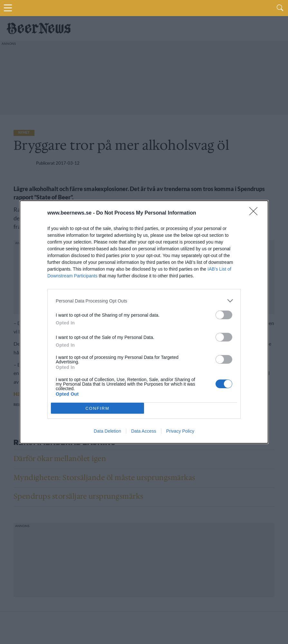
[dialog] (144, 322)
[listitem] (144, 301)
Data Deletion (107, 431)
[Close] (255, 213)
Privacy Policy (180, 431)
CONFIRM (97, 408)
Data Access (144, 431)
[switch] (224, 315)
